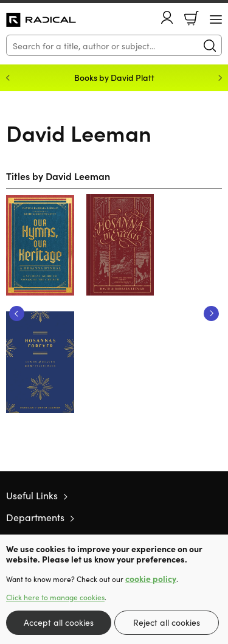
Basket (192, 18)
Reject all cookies (167, 622)
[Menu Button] (216, 19)
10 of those (41, 20)
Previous (17, 313)
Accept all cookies (59, 622)
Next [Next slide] (220, 78)
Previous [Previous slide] (8, 78)
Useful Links (32, 495)
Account (167, 17)
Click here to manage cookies (55, 597)
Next (211, 313)
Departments (35, 517)
